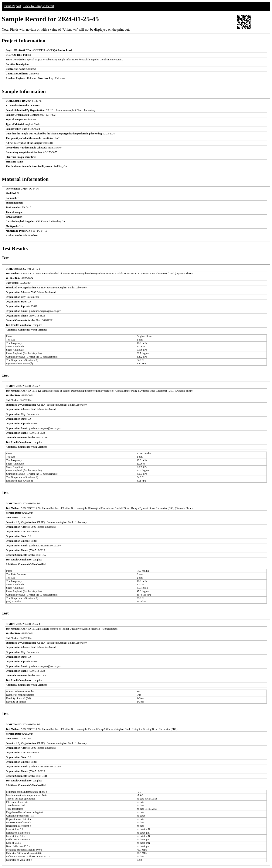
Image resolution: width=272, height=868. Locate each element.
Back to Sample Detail (39, 6)
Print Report (13, 6)
